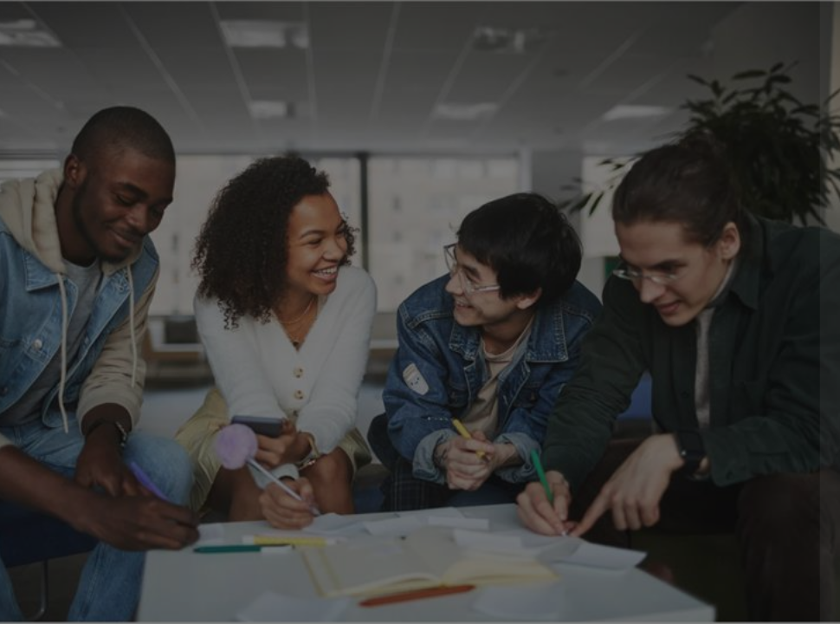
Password (533, 309)
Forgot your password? (752, 389)
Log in (658, 437)
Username (533, 226)
